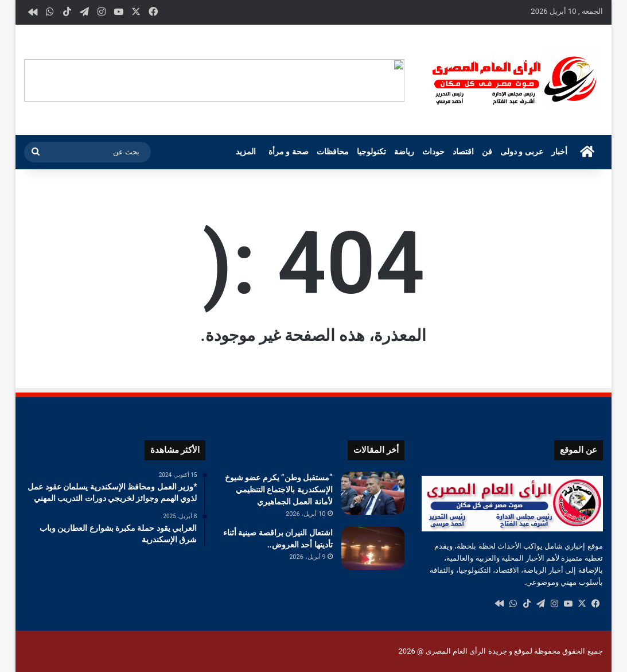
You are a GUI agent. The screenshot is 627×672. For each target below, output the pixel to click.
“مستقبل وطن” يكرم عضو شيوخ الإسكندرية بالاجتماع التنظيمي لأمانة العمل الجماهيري (279, 490)
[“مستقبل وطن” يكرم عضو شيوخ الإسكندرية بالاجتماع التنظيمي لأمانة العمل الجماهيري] (373, 493)
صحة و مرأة (289, 152)
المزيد (246, 152)
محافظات (333, 152)
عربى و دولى (522, 152)
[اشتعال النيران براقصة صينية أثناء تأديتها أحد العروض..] (373, 548)
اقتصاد (463, 152)
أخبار (559, 152)
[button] (395, 80)
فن (487, 152)
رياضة (404, 152)
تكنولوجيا (371, 152)
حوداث (433, 152)
